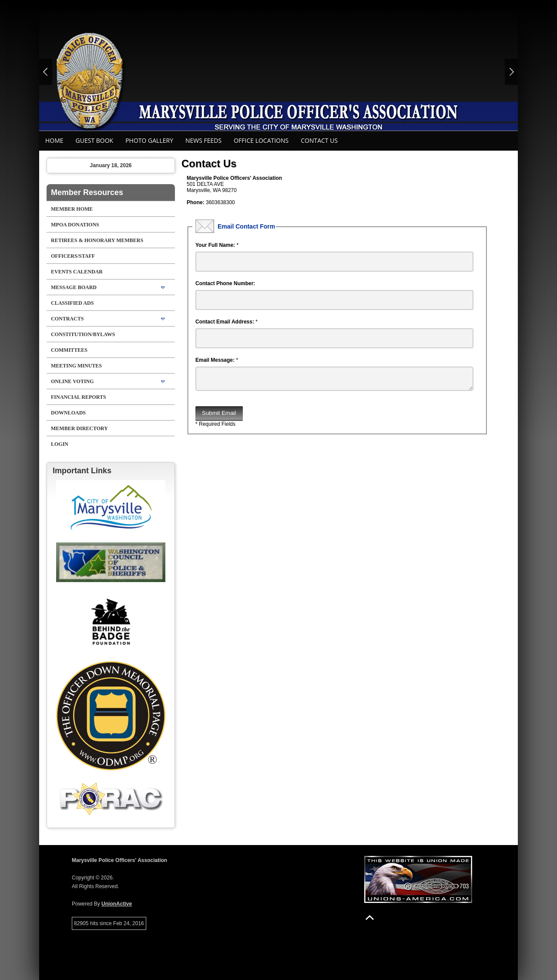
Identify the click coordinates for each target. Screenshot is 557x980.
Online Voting (72, 381)
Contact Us (319, 140)
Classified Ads (72, 303)
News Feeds (203, 140)
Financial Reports (79, 397)
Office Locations (261, 140)
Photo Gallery (149, 140)
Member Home (72, 209)
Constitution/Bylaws (83, 334)
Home (54, 140)
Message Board (74, 287)
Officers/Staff (73, 256)
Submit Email (219, 416)
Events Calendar (77, 272)
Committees (69, 350)
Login (60, 444)
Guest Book (95, 140)
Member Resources (87, 192)
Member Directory (79, 428)
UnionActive (117, 904)
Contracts (67, 319)
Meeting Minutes (76, 366)
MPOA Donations (75, 225)
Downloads (68, 413)
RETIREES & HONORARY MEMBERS (97, 240)
